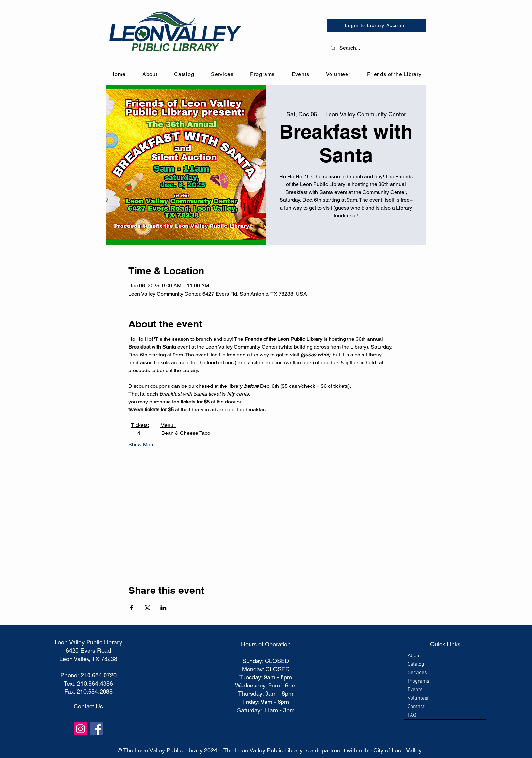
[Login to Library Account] (376, 25)
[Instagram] (81, 729)
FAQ (412, 715)
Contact (416, 707)
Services (417, 673)
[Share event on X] (147, 608)
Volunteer (418, 698)
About (414, 656)
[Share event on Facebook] (131, 608)
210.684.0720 (99, 675)
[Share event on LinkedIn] (163, 608)
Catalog (416, 664)
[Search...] (376, 48)
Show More (142, 444)
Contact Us (88, 706)
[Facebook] (97, 729)
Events (415, 690)
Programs (419, 681)
